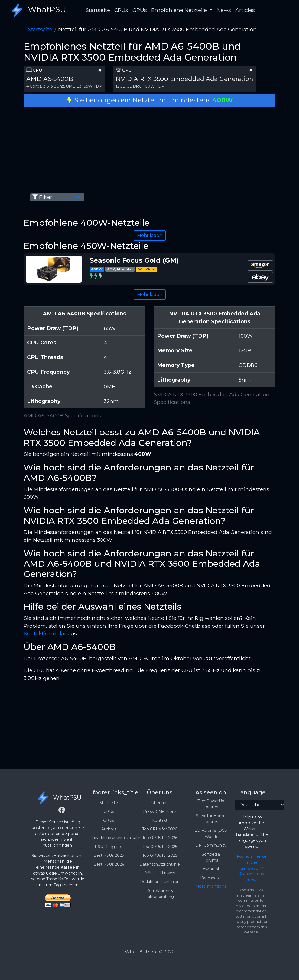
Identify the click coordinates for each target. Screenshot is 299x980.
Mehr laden (150, 235)
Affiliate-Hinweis (160, 873)
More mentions (211, 886)
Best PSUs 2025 (109, 855)
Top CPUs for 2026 (160, 829)
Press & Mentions (160, 811)
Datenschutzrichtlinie (160, 864)
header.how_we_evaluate (116, 838)
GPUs (140, 10)
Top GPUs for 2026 (160, 838)
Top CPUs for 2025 (160, 847)
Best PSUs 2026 (109, 864)
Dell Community (211, 845)
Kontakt (160, 820)
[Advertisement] (149, 149)
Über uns (160, 803)
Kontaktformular (45, 633)
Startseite (98, 10)
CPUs (121, 10)
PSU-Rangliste (109, 847)
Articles (245, 10)
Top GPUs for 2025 (160, 855)
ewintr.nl (211, 869)
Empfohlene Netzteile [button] (180, 10)
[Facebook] (62, 811)
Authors (109, 829)
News (224, 10)
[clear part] (100, 70)
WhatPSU (37, 10)
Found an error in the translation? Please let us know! (252, 868)
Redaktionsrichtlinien (160, 882)
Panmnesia (211, 878)
